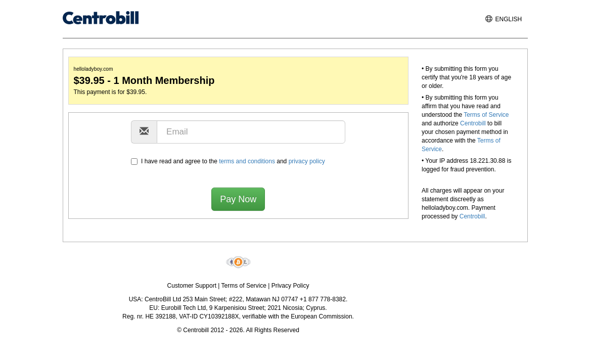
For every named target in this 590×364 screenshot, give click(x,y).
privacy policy (307, 161)
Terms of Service (486, 115)
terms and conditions (247, 161)
